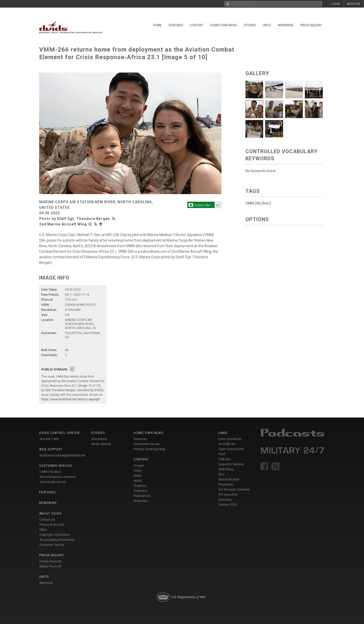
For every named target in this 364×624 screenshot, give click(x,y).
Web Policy (226, 469)
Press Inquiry (311, 25)
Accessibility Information (57, 540)
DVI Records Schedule (234, 490)
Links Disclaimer (230, 439)
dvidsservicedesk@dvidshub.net (62, 455)
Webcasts (141, 501)
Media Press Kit (50, 566)
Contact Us (47, 520)
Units (267, 25)
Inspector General (231, 464)
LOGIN (336, 4)
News (138, 476)
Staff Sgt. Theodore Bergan (84, 219)
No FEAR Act (227, 444)
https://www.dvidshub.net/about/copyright (71, 399)
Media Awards (101, 444)
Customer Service (52, 545)
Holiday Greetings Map (150, 449)
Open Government (231, 449)
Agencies (46, 583)
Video (138, 471)
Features (176, 25)
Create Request (50, 561)
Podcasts (140, 491)
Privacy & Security (52, 525)
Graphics (140, 486)
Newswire (286, 25)
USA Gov (224, 459)
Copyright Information (55, 535)
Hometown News (224, 25)
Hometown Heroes (147, 444)
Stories (250, 25)
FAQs (43, 530)
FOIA (222, 454)
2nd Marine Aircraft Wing (63, 224)
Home (157, 25)
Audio (138, 481)
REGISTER (354, 4)
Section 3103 (228, 505)
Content (197, 25)
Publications (142, 496)
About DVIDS (50, 514)
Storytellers (99, 439)
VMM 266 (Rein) (258, 203)
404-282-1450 (49, 439)
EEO (221, 474)
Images (139, 466)
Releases (140, 439)
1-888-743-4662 (50, 472)
